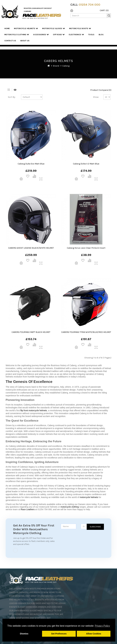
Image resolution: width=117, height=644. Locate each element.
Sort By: (12, 97)
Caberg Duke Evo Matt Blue (31, 164)
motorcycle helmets (89, 497)
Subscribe (95, 527)
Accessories (41, 34)
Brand (56, 66)
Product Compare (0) (101, 90)
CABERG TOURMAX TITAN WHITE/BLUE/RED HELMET (86, 332)
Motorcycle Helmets (26, 28)
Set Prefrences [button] (59, 634)
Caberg (66, 66)
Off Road (59, 34)
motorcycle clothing (70, 507)
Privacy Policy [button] (102, 626)
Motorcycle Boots (80, 28)
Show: (96, 97)
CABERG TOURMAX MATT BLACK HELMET (31, 332)
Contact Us (10, 41)
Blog (101, 35)
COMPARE (27, 11)
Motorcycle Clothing (17, 34)
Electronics (76, 34)
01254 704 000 (90, 5)
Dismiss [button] (24, 634)
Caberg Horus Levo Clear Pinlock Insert (86, 248)
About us (25, 41)
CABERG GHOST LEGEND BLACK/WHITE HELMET (31, 248)
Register (27, 8)
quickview (41, 179)
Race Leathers (28, 509)
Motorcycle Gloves (54, 28)
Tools (91, 35)
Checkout (48, 8)
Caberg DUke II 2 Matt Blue (86, 164)
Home (7, 28)
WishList (40, 8)
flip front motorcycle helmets (34, 410)
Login (34, 8)
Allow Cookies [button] (94, 634)
